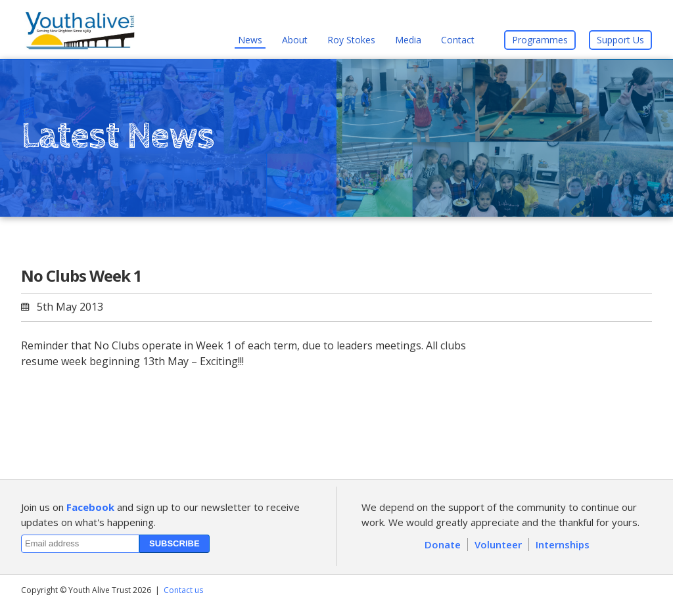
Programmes (540, 40)
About (295, 40)
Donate (443, 544)
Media (408, 40)
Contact (458, 40)
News (250, 40)
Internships (563, 544)
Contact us (183, 590)
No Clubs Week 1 (81, 275)
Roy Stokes (351, 40)
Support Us (620, 40)
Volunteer (498, 544)
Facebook (90, 507)
